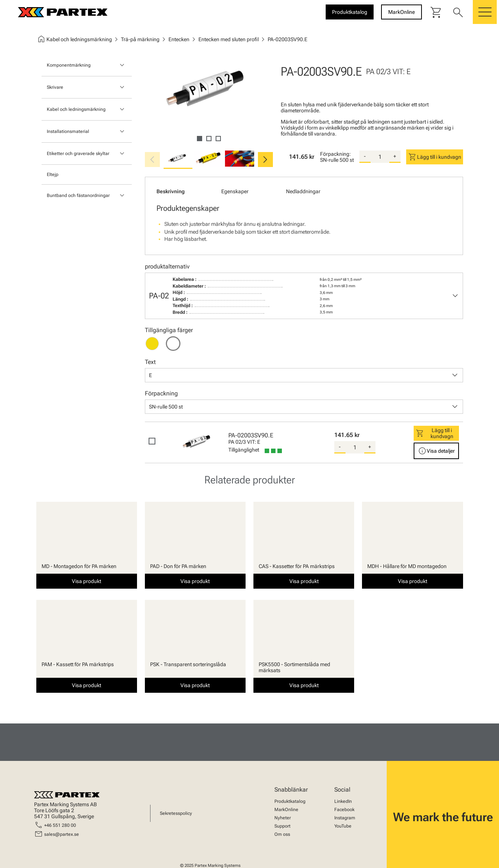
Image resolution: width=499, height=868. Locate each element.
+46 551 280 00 (60, 825)
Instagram (345, 818)
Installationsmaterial (68, 131)
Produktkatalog (290, 801)
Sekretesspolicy (176, 813)
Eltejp (53, 174)
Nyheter (283, 818)
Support (282, 826)
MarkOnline (286, 810)
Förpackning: (335, 154)
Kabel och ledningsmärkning (76, 109)
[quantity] (380, 157)
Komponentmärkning (69, 65)
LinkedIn (343, 801)
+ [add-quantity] (395, 156)
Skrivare (55, 87)
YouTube (343, 826)
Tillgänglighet (244, 450)
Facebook (344, 810)
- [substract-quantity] (365, 156)
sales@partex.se (62, 834)
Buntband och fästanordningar (78, 195)
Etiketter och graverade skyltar (78, 154)
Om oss (282, 834)
